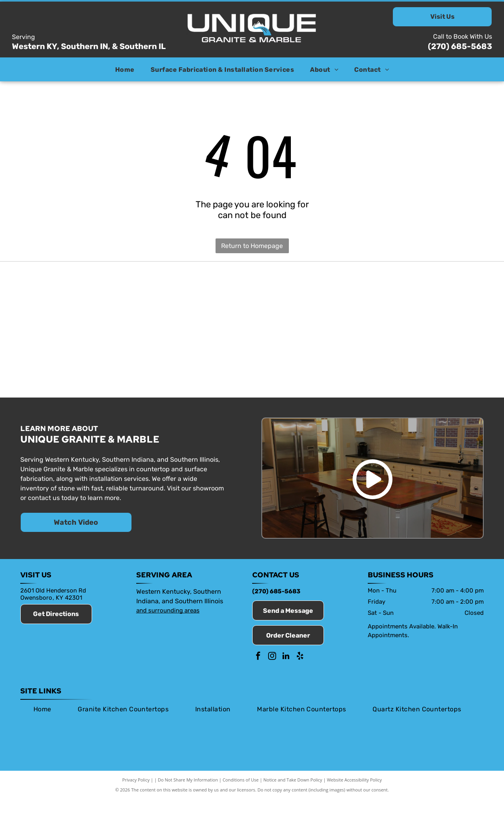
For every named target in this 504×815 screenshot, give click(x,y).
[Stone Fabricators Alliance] (186, 302)
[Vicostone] (186, 373)
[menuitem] (125, 69)
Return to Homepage (252, 246)
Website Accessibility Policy (354, 796)
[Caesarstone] (384, 302)
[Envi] (252, 302)
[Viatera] (451, 302)
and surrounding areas (168, 626)
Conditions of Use (241, 796)
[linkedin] (286, 673)
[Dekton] (451, 373)
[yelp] (300, 673)
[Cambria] (53, 373)
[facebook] (258, 673)
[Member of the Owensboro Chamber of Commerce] (53, 302)
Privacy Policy (136, 796)
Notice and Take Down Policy (293, 796)
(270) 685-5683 (460, 46)
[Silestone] (120, 373)
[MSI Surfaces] (318, 373)
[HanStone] (318, 302)
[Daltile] (384, 373)
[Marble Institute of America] (120, 302)
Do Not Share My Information (188, 796)
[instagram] (272, 673)
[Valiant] (252, 373)
